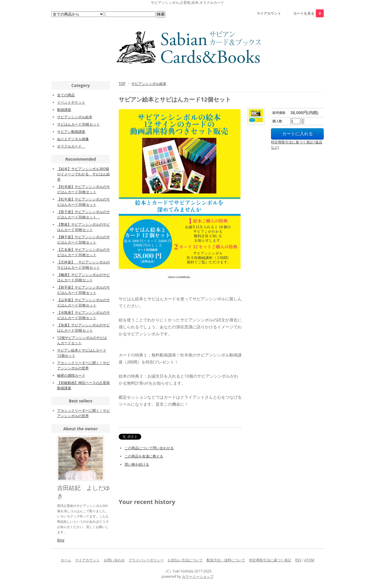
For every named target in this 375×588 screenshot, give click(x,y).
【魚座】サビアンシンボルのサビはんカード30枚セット (83, 328)
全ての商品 (66, 95)
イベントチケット (71, 102)
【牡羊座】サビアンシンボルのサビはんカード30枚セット (83, 189)
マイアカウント (269, 13)
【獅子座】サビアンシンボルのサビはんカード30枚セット (83, 240)
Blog (61, 540)
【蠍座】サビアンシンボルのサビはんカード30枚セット (83, 277)
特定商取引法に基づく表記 (270, 560)
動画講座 (64, 110)
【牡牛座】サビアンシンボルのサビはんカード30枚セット (83, 202)
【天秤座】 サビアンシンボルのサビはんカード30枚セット (83, 265)
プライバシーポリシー (146, 560)
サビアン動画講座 (71, 132)
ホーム (66, 560)
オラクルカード (71, 146)
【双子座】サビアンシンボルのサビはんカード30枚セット (83, 214)
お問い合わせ (114, 560)
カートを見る (308, 13)
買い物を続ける (137, 464)
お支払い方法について (185, 560)
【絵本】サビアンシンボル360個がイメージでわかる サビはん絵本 (83, 174)
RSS (298, 560)
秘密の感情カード (71, 375)
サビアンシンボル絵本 (149, 84)
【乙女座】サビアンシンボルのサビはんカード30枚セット (83, 252)
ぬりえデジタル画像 (73, 139)
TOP (122, 84)
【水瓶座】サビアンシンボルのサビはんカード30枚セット (83, 315)
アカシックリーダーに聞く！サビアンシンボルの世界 (83, 365)
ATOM (309, 560)
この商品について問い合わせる (149, 448)
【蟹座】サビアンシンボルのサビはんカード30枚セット (83, 227)
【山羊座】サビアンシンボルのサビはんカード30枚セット (83, 302)
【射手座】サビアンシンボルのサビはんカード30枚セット (83, 290)
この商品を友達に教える (144, 456)
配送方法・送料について (226, 560)
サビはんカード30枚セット (79, 124)
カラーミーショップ (198, 576)
